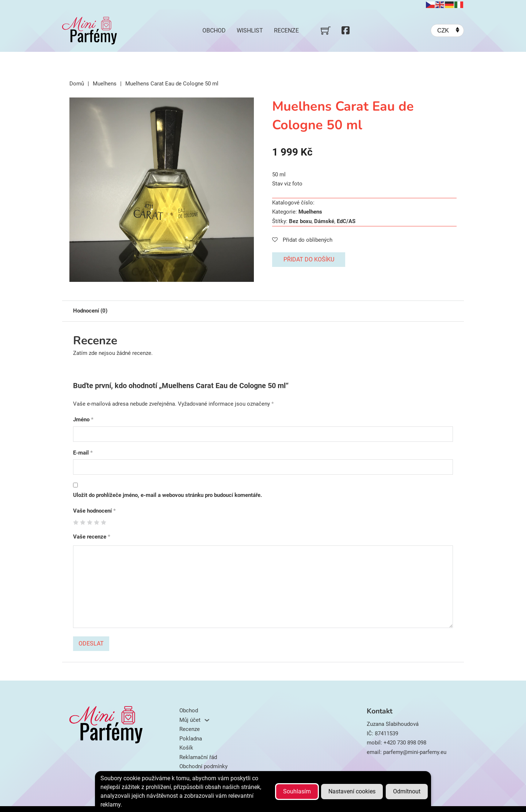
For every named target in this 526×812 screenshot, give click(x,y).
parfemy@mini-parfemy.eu (415, 752)
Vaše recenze (92, 537)
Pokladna (191, 739)
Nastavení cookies (352, 791)
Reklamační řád (198, 757)
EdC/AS (346, 221)
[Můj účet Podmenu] (207, 720)
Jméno (83, 420)
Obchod (214, 30)
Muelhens (105, 84)
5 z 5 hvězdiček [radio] (104, 522)
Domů (77, 84)
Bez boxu (300, 221)
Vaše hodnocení (94, 511)
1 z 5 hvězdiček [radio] (76, 522)
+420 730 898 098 (405, 743)
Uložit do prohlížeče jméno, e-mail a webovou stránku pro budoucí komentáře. (167, 495)
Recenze (286, 30)
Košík (186, 748)
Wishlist (250, 30)
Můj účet (190, 720)
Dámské (324, 221)
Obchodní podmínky (203, 766)
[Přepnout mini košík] (326, 30)
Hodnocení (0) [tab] (90, 311)
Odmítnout (407, 791)
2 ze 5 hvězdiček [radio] (83, 522)
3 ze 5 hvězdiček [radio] (90, 522)
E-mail (83, 453)
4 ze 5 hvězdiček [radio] (97, 522)
